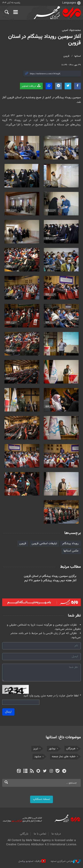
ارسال (8, 712)
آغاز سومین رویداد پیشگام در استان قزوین (44, 40)
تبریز (36, 749)
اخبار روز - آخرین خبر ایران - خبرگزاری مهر (56, 13)
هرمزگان (71, 749)
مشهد (38, 757)
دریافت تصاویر (31, 86)
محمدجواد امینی (71, 30)
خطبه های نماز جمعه (64, 757)
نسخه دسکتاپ (41, 799)
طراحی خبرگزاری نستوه (66, 861)
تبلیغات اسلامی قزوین (44, 544)
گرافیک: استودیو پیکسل (32, 861)
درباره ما (56, 834)
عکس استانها (71, 551)
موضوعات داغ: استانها (63, 737)
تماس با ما (40, 834)
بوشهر (52, 749)
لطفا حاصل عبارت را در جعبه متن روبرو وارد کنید (52, 696)
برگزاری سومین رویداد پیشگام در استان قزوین (50, 576)
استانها (78, 56)
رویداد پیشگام (70, 544)
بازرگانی (24, 834)
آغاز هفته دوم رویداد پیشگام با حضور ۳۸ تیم (50, 581)
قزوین (66, 56)
